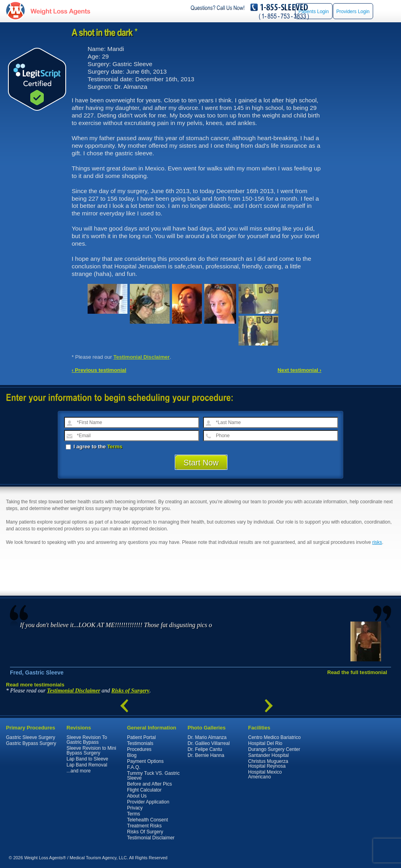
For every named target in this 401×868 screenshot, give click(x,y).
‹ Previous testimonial (99, 370)
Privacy (135, 808)
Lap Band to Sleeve (87, 759)
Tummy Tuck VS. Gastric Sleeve (153, 776)
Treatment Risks (144, 826)
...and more (79, 771)
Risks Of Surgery (145, 832)
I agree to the (94, 447)
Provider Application (148, 802)
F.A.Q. (134, 767)
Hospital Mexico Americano (265, 774)
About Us (137, 796)
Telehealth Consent (148, 820)
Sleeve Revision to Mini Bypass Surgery (91, 751)
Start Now (201, 463)
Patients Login (314, 12)
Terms (115, 447)
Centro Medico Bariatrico (274, 737)
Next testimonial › (299, 370)
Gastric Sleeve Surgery (30, 737)
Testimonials (140, 743)
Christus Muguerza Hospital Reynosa (268, 764)
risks (377, 542)
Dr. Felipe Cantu (205, 749)
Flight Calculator (144, 790)
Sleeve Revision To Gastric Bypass (87, 740)
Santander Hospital (268, 755)
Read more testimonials (35, 685)
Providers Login (353, 12)
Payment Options (145, 761)
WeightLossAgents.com (60, 11)
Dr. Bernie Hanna (206, 755)
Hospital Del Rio (265, 743)
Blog (132, 755)
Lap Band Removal (87, 765)
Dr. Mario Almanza (207, 737)
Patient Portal (141, 737)
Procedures (139, 749)
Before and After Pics (150, 784)
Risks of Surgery (131, 691)
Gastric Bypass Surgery (31, 743)
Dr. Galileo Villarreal (209, 743)
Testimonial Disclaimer (142, 357)
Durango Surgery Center (274, 749)
